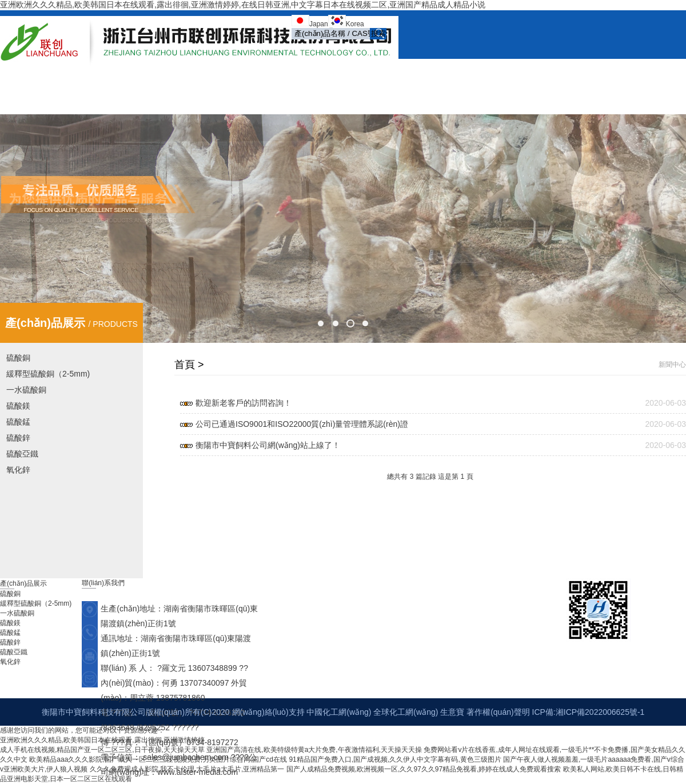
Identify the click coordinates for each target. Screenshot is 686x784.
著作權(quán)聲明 (498, 712)
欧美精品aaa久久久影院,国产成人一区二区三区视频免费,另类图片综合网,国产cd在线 (158, 759)
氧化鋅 (18, 470)
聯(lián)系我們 (490, 95)
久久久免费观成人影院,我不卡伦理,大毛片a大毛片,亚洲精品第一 (187, 769)
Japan (319, 24)
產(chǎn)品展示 (420, 73)
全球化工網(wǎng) (406, 712)
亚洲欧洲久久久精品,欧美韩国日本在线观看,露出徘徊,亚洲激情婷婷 (102, 740)
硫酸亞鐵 (22, 454)
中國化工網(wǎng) (339, 712)
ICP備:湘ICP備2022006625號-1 (589, 712)
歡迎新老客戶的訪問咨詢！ (244, 403)
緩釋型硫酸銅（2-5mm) (48, 374)
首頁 (265, 72)
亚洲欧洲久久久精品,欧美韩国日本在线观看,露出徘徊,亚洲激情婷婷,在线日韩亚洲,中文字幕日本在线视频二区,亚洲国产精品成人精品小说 (243, 5)
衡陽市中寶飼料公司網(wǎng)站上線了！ (268, 445)
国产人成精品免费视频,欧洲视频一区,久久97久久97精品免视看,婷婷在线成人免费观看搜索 (424, 769)
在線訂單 (612, 72)
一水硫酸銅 (26, 390)
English (547, 95)
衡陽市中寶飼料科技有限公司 (94, 712)
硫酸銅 (18, 358)
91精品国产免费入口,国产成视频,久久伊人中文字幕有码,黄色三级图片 (395, 759)
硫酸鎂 (18, 406)
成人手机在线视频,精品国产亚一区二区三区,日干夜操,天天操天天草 (102, 750)
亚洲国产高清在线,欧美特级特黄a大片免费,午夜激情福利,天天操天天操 (314, 750)
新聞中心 (358, 72)
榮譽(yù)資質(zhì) (547, 72)
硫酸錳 (18, 422)
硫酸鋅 (18, 438)
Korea (355, 24)
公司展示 (481, 72)
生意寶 (452, 712)
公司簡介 (308, 72)
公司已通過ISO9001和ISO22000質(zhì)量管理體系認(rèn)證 (302, 424)
